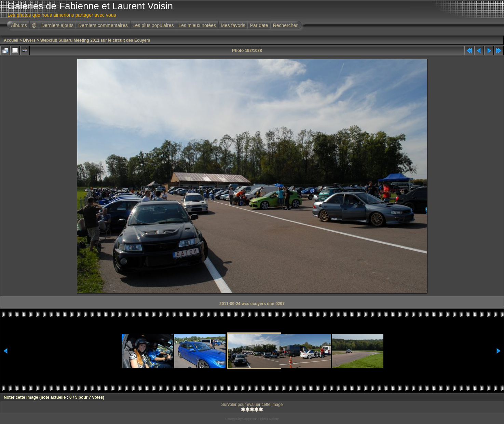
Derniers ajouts (57, 25)
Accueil (11, 40)
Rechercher (285, 25)
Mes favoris (233, 25)
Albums (19, 25)
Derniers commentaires (103, 25)
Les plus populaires (153, 25)
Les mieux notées (197, 25)
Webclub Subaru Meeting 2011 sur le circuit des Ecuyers (95, 40)
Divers (29, 40)
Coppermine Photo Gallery (260, 419)
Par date (259, 25)
